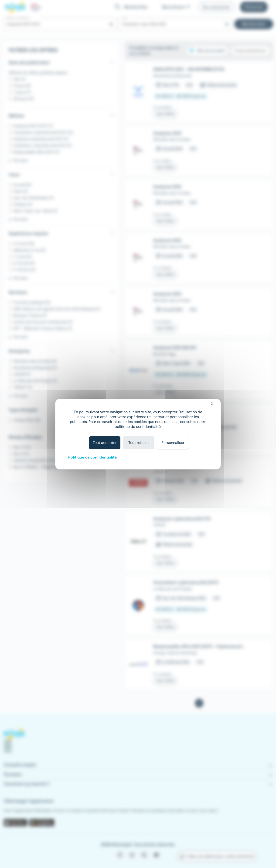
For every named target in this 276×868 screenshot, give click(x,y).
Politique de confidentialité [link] (92, 457)
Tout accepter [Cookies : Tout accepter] (105, 443)
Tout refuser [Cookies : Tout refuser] (139, 443)
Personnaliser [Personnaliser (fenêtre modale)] (173, 443)
